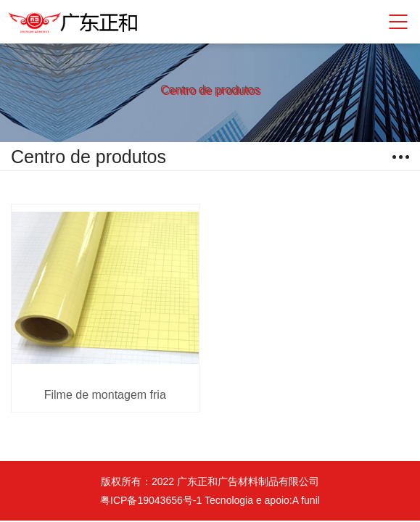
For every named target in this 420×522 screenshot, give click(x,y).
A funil (306, 500)
